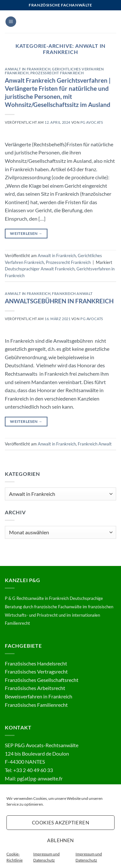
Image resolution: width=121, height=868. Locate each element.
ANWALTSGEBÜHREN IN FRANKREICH (59, 301)
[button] (11, 22)
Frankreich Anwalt (72, 293)
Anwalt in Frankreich (28, 69)
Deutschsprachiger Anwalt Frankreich (40, 269)
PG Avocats (92, 122)
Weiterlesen (26, 233)
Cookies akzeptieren (61, 822)
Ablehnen (60, 840)
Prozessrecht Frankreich (57, 73)
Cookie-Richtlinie (15, 857)
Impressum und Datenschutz (46, 857)
